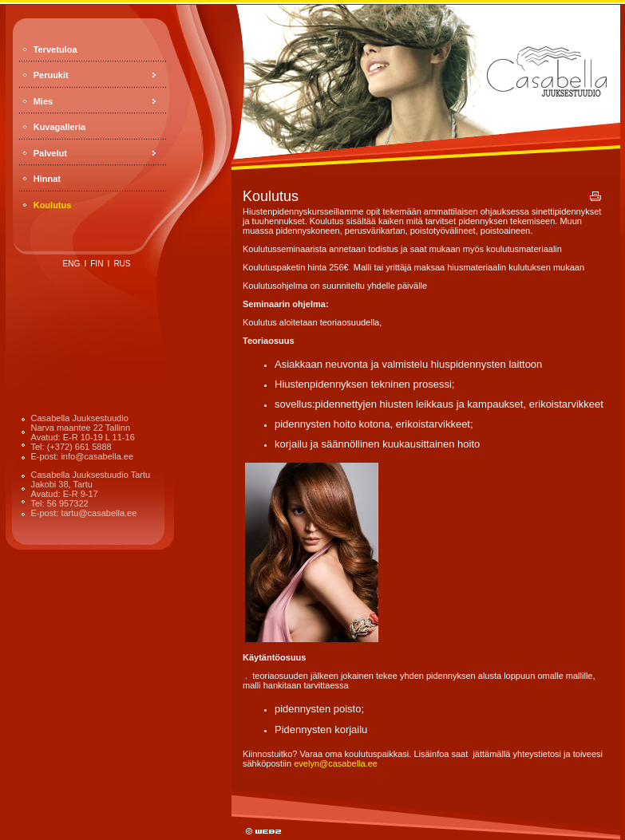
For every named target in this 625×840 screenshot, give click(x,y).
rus (122, 264)
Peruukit (51, 75)
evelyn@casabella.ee (336, 763)
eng (72, 264)
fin (97, 264)
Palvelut (50, 153)
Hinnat (47, 179)
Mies (43, 101)
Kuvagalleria (59, 127)
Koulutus (53, 205)
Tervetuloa (55, 49)
